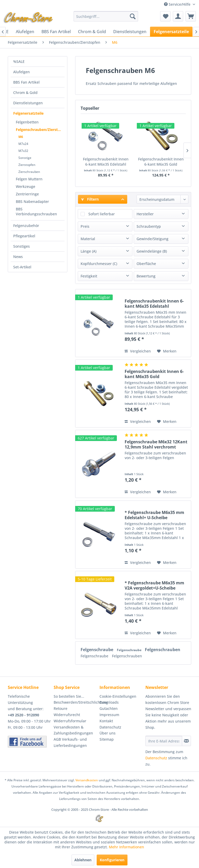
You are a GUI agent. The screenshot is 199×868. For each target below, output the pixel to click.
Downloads (109, 702)
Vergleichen (138, 351)
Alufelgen (22, 72)
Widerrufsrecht (67, 715)
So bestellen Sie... (69, 696)
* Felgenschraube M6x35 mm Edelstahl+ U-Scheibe (154, 515)
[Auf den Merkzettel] (167, 351)
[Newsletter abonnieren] (186, 741)
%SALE (19, 61)
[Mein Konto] (178, 16)
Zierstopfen (27, 165)
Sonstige (25, 158)
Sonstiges (22, 246)
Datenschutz (110, 727)
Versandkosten (87, 780)
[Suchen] (133, 16)
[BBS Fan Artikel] (56, 32)
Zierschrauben (29, 172)
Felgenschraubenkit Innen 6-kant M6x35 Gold (161, 162)
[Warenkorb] (191, 16)
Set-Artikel (22, 267)
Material (88, 239)
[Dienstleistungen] (130, 32)
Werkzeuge (26, 186)
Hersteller (145, 214)
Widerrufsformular (70, 721)
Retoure (61, 708)
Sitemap (107, 739)
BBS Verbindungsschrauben (36, 211)
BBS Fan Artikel (26, 82)
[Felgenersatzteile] (171, 32)
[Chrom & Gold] (92, 32)
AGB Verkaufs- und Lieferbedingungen (70, 742)
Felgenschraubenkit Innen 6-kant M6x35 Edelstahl (106, 162)
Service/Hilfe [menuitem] (178, 4)
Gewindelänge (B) (152, 251)
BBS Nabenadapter (32, 201)
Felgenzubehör (26, 226)
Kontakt (106, 721)
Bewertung (146, 276)
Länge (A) (88, 251)
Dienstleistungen (28, 103)
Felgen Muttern (29, 179)
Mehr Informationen (126, 847)
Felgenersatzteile (28, 113)
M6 (21, 137)
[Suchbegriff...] (106, 16)
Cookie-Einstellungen (118, 696)
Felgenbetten (27, 122)
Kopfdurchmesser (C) (99, 264)
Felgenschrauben (163, 650)
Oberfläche (146, 264)
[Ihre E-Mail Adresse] (164, 741)
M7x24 (23, 144)
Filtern (90, 199)
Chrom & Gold (25, 93)
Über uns (108, 733)
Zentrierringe (27, 194)
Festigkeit (89, 276)
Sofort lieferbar (102, 214)
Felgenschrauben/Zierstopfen (40, 130)
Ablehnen (83, 860)
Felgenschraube (97, 650)
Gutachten (109, 708)
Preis (85, 226)
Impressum (109, 715)
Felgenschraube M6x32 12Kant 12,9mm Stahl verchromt (156, 444)
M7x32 (23, 151)
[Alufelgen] (25, 32)
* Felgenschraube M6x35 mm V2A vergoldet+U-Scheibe (154, 585)
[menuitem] (106, 16)
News (18, 257)
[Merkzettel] (165, 16)
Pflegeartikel (24, 236)
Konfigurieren (112, 860)
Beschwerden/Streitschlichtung (75, 702)
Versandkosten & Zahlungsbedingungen (73, 730)
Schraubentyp (149, 226)
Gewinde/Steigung (152, 239)
